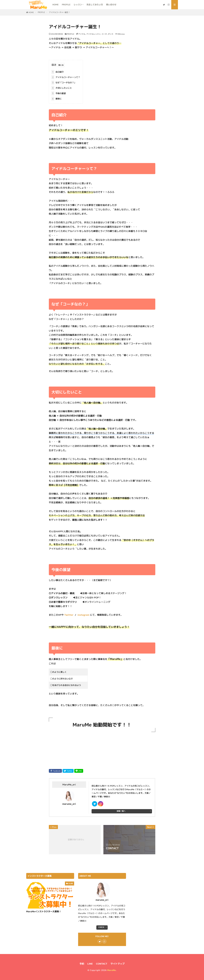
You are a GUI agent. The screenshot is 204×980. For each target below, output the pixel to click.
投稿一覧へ (121, 811)
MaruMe (112, 970)
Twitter (69, 615)
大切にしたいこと (62, 88)
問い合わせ (111, 5)
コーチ (104, 34)
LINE (90, 964)
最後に (56, 99)
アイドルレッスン (93, 34)
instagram (83, 615)
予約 (82, 964)
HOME (55, 5)
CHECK (101, 927)
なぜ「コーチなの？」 (64, 83)
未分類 (71, 883)
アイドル (82, 34)
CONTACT (102, 964)
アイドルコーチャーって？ (66, 77)
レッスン (78, 5)
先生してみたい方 (95, 5)
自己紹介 (58, 72)
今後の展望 (59, 93)
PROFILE (66, 5)
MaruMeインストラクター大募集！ (44, 911)
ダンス (111, 34)
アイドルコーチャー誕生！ (59, 12)
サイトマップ (118, 964)
